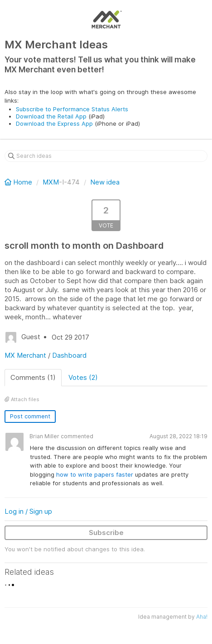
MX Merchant (25, 355)
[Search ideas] (106, 156)
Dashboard (69, 355)
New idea (105, 182)
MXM (51, 182)
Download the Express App (54, 123)
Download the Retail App (51, 116)
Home (19, 182)
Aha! (202, 617)
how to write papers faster (95, 474)
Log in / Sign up (28, 511)
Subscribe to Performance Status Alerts (72, 109)
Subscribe (106, 533)
